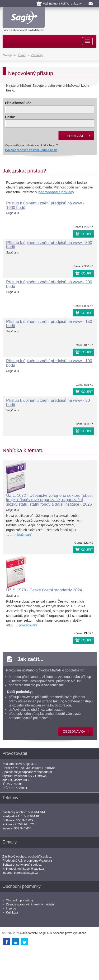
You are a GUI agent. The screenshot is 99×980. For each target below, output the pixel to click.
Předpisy (37, 55)
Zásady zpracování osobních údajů (30, 904)
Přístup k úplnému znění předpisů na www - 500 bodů (49, 245)
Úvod (22, 55)
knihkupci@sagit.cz (31, 869)
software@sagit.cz (29, 865)
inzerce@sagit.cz (26, 873)
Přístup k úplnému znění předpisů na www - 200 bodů (49, 284)
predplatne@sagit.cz (38, 861)
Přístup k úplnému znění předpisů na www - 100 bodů (49, 363)
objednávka (74, 731)
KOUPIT (87, 234)
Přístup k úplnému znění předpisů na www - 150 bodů (49, 324)
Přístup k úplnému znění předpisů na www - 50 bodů (48, 403)
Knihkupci (13, 912)
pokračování (23, 535)
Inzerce (11, 908)
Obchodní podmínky (20, 900)
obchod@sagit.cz (40, 856)
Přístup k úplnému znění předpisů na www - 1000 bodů (45, 205)
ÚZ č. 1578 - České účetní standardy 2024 (44, 590)
